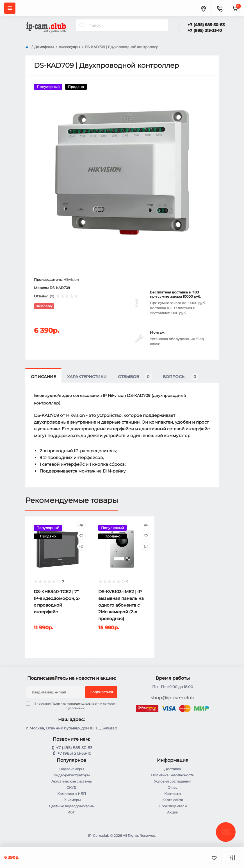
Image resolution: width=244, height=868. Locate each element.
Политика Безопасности (173, 775)
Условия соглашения (173, 781)
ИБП (71, 812)
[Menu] (10, 8)
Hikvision (71, 280)
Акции (173, 812)
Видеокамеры (71, 769)
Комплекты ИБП (72, 794)
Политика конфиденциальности (75, 704)
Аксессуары (69, 47)
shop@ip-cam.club (173, 698)
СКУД (71, 787)
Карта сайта (173, 800)
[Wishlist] (81, 536)
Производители (173, 806)
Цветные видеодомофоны (72, 806)
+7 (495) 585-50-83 (206, 25)
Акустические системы (71, 781)
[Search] (82, 25)
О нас (173, 787)
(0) (52, 296)
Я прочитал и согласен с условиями (75, 706)
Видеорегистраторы (72, 775)
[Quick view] (81, 525)
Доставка (173, 769)
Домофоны (44, 47)
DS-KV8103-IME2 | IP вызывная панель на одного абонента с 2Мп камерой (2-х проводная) (121, 605)
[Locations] (203, 8)
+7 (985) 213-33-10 (205, 30)
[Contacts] (220, 8)
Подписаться (101, 692)
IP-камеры (71, 800)
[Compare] (81, 546)
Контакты (173, 794)
